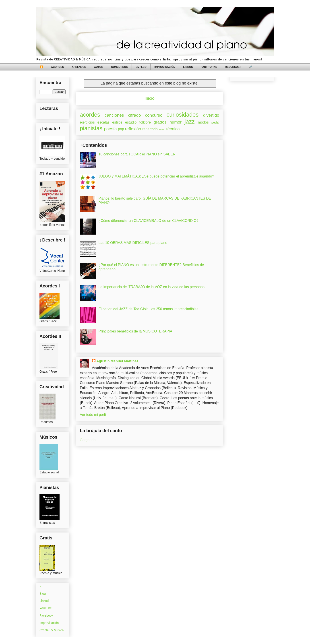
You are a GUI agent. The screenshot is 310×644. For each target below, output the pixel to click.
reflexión (133, 129)
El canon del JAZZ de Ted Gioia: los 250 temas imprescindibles (148, 309)
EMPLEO (141, 67)
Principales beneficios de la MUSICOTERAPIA (135, 331)
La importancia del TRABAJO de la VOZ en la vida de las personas (151, 287)
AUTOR (99, 67)
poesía (110, 129)
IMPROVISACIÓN (165, 67)
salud (162, 129)
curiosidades (183, 115)
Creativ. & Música (52, 630)
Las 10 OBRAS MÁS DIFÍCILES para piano (133, 243)
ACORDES (58, 67)
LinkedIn (45, 601)
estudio (131, 122)
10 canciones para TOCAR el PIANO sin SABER (137, 154)
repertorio (150, 129)
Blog (43, 594)
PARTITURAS (209, 67)
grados (160, 122)
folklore (145, 122)
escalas (103, 122)
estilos (117, 122)
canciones (114, 115)
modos (203, 122)
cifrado (134, 115)
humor (176, 122)
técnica (173, 129)
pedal (215, 122)
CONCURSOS (119, 67)
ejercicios (87, 122)
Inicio (150, 98)
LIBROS (188, 67)
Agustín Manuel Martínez (117, 361)
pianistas (91, 128)
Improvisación (49, 623)
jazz (190, 122)
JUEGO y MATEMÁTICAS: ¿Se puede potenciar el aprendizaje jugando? (156, 176)
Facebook (46, 615)
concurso (154, 115)
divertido (211, 115)
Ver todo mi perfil (93, 415)
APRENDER (79, 67)
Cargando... (89, 440)
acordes (90, 115)
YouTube (46, 608)
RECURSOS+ (233, 67)
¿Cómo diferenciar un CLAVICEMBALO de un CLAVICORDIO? (148, 221)
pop (121, 129)
